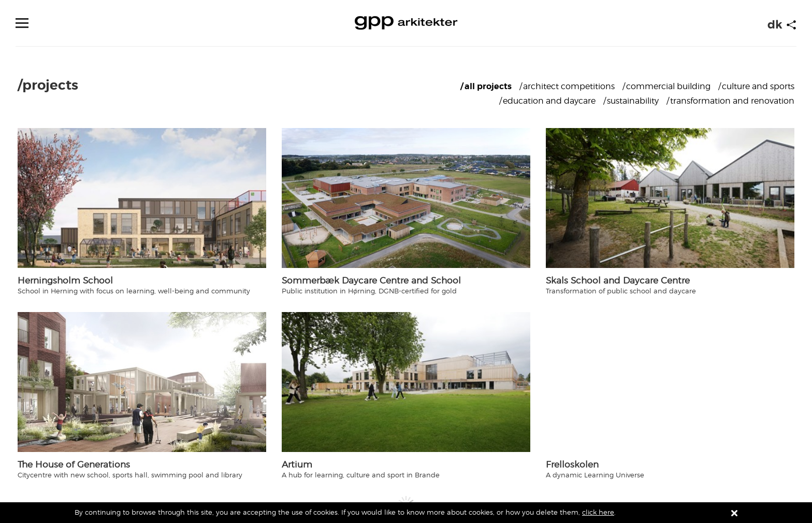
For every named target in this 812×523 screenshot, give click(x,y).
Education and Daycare (549, 101)
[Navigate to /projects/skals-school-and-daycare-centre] (670, 198)
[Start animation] (791, 25)
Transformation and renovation (732, 101)
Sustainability (633, 101)
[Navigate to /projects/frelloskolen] (670, 382)
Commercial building (668, 86)
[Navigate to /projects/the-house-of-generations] (142, 382)
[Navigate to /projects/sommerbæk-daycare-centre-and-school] (406, 198)
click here (598, 512)
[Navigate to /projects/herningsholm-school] (142, 198)
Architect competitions (569, 86)
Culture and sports (758, 86)
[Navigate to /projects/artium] (406, 382)
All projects (488, 86)
